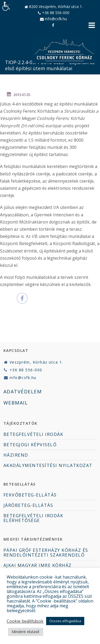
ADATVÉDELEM (23, 392)
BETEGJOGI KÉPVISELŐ (30, 445)
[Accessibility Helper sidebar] (6, 6)
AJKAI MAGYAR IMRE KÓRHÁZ (38, 565)
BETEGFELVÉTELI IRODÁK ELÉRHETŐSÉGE (33, 518)
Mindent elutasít (26, 632)
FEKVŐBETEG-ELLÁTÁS (30, 495)
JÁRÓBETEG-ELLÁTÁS (28, 505)
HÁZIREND (16, 455)
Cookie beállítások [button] (25, 621)
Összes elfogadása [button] (65, 621)
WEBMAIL (16, 403)
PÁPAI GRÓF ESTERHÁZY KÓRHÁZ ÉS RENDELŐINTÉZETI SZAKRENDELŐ (46, 553)
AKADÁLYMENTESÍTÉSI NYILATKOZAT (48, 465)
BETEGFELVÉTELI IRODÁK (33, 434)
